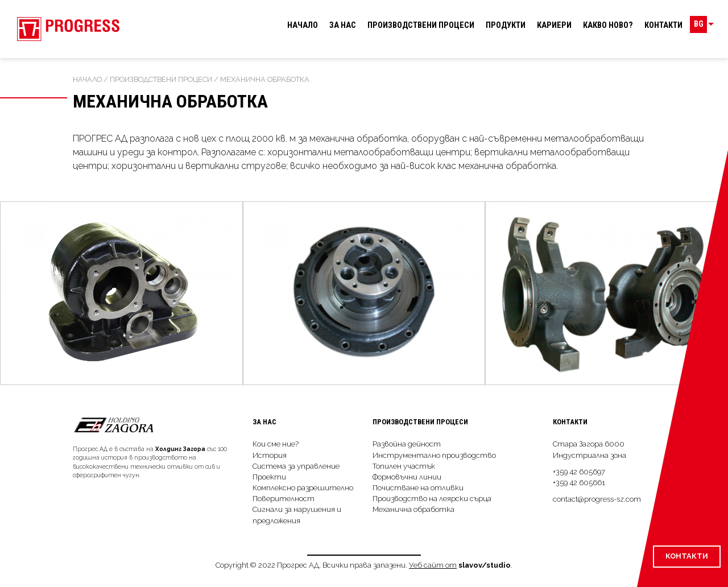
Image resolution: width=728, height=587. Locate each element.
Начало (303, 25)
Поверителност (284, 499)
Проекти (269, 477)
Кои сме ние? (276, 444)
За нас (343, 25)
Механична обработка (413, 509)
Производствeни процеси (421, 25)
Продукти (506, 25)
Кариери (554, 25)
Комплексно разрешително (303, 488)
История (270, 455)
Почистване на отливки (418, 488)
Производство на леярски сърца (432, 499)
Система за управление (296, 466)
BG (703, 25)
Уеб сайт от (433, 565)
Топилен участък (404, 466)
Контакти (663, 25)
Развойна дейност (407, 444)
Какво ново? (608, 25)
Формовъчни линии (407, 477)
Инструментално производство (434, 455)
